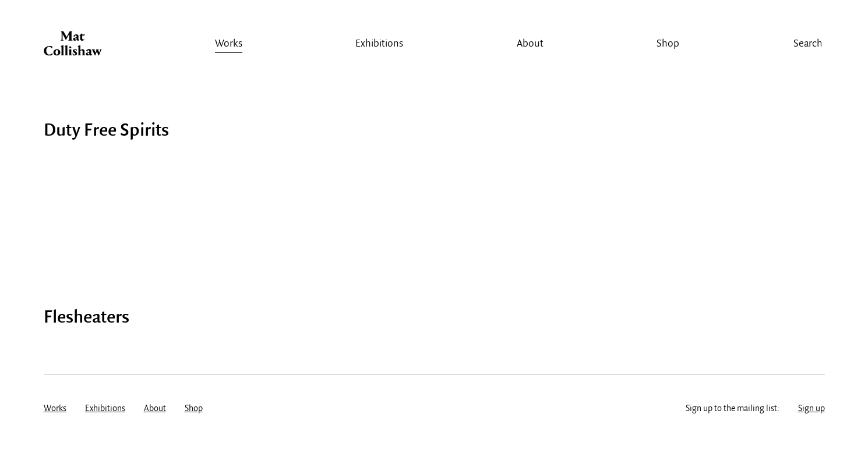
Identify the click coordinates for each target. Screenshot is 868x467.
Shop (668, 44)
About (530, 44)
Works (229, 44)
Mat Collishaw (73, 47)
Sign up (811, 409)
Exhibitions (379, 44)
